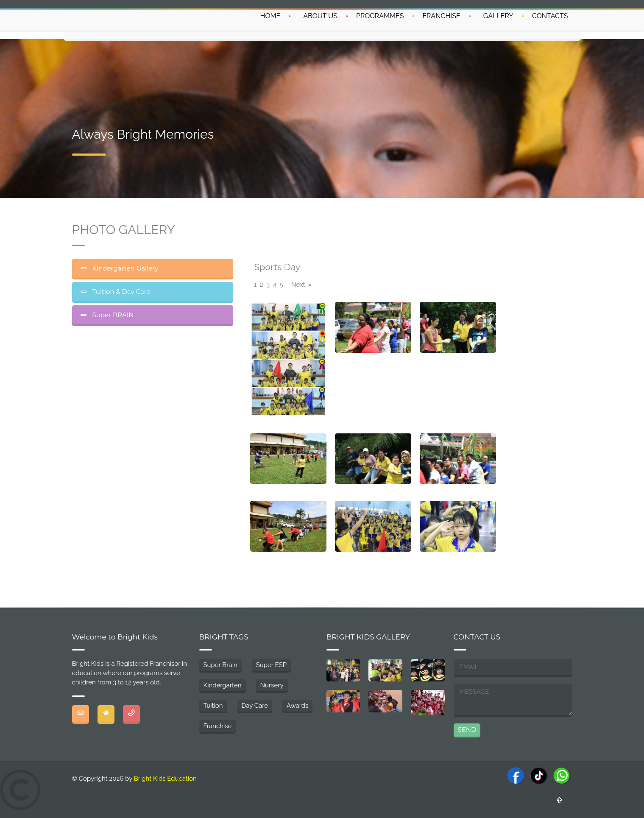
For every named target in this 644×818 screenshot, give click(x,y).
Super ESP (271, 665)
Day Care (255, 706)
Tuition (213, 706)
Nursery (272, 685)
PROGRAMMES (380, 16)
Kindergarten (223, 685)
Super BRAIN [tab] (112, 315)
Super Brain (220, 665)
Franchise (218, 726)
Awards (297, 706)
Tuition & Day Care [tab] (121, 292)
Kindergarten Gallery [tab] (125, 268)
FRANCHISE (442, 16)
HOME (270, 16)
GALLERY (498, 16)
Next (301, 285)
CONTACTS (550, 16)
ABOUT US (320, 16)
